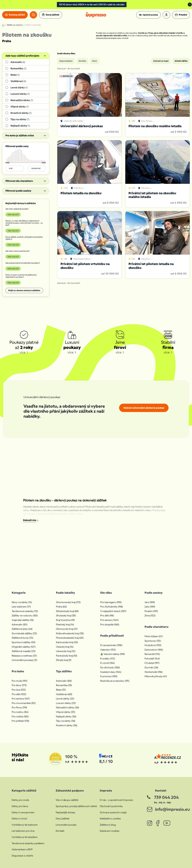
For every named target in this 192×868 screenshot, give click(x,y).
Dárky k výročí (19, 819)
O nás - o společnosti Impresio (116, 800)
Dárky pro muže (20, 800)
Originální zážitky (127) (24, 647)
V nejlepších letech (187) (113, 611)
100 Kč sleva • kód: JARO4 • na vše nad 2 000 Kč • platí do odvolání (92, 5)
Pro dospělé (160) (110, 624)
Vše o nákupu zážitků (67, 800)
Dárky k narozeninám (23, 812)
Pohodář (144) (152, 659)
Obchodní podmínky (111, 806)
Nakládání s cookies (110, 819)
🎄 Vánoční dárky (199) (112, 654)
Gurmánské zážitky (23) (24, 633)
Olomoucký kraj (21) (67, 629)
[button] (149, 15)
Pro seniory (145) (109, 620)
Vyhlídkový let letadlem (25, 837)
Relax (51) (61, 690)
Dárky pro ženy (20, 806)
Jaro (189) (150, 602)
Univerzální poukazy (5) (24, 660)
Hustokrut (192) (153, 645)
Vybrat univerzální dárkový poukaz (144, 408)
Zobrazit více (30, 520)
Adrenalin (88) (64, 681)
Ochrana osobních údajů (113, 812)
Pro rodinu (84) (20, 712)
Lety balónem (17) (21, 607)
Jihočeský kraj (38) (66, 615)
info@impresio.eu (172, 809)
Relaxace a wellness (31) (24, 656)
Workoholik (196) (153, 672)
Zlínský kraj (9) (64, 660)
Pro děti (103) (19, 694)
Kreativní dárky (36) (67, 725)
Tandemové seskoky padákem (28, 843)
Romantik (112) (152, 654)
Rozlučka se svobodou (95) (115, 681)
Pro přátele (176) (20, 721)
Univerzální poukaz (66, 825)
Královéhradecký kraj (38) (70, 633)
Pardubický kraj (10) (66, 656)
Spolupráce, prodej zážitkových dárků (76, 806)
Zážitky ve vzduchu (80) (25, 615)
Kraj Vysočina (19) (65, 620)
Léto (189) (150, 607)
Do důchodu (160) (110, 667)
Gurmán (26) (151, 667)
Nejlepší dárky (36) (66, 716)
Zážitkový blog (108, 825)
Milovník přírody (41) (156, 676)
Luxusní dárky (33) (66, 703)
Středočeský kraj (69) (67, 611)
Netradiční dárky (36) (67, 707)
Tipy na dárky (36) (66, 721)
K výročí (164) (107, 663)
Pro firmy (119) (19, 707)
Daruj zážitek (63, 819)
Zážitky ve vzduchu (15, 25)
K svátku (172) (108, 659)
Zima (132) (150, 615)
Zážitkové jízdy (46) (22, 629)
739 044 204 (166, 797)
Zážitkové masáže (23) (24, 651)
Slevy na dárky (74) (22, 602)
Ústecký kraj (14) (65, 647)
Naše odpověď (13, 215)
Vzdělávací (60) (64, 694)
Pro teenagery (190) (111, 602)
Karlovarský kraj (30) (67, 642)
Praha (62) (61, 607)
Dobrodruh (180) (154, 650)
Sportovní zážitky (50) (23, 642)
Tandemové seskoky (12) (25, 611)
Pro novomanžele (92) (24, 703)
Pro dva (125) (19, 690)
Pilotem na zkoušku (33, 25)
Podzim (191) (151, 611)
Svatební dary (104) (111, 672)
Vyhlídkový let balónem (25, 825)
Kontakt (60, 831)
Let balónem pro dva (23, 831)
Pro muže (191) (19, 681)
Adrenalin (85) (19, 624)
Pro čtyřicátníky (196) (112, 607)
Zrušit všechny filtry (66, 54)
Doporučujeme (66, 61)
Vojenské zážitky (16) (23, 620)
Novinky (82, 61)
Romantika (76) (64, 685)
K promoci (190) (109, 676)
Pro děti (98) (107, 615)
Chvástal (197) (152, 663)
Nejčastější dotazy (66, 812)
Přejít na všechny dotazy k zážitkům (24, 290)
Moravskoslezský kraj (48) (70, 638)
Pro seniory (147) (21, 699)
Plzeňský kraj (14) (65, 624)
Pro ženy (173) (19, 685)
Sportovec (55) (153, 641)
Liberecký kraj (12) (66, 651)
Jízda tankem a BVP (22, 849)
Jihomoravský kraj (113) (68, 602)
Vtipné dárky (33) (66, 712)
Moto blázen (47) (154, 636)
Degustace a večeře (22, 856)
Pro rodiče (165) (20, 716)
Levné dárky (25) (65, 699)
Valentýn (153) (108, 650)
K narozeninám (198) (111, 645)
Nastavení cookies (110, 831)
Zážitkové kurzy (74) (22, 638)
